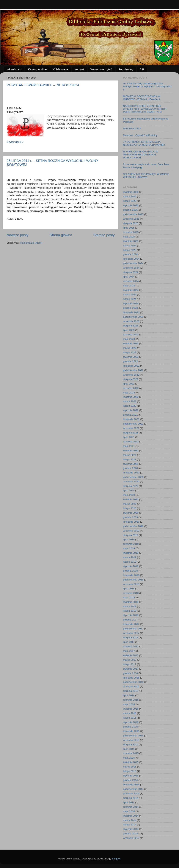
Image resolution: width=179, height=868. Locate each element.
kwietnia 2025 (131, 241)
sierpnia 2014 (131, 798)
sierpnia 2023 (131, 326)
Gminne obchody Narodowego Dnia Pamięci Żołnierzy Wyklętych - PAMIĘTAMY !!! (147, 86)
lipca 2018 (129, 589)
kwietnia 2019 (131, 553)
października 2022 (133, 370)
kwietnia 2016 (131, 709)
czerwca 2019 (131, 544)
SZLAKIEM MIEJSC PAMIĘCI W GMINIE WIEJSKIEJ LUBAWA (146, 176)
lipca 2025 (129, 228)
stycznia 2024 (131, 303)
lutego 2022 (130, 406)
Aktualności (14, 69)
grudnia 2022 (130, 361)
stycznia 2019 (131, 566)
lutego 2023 (130, 352)
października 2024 (133, 263)
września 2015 (131, 740)
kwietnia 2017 (131, 655)
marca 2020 (130, 504)
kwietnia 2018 (131, 602)
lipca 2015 (129, 749)
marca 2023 (130, 348)
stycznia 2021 (131, 464)
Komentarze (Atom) (31, 243)
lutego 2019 (130, 562)
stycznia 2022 (131, 410)
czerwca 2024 (131, 281)
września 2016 (131, 686)
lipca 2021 (129, 437)
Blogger (116, 859)
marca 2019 (130, 557)
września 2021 (131, 428)
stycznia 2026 (131, 205)
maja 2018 (129, 597)
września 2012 (131, 838)
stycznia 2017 (131, 669)
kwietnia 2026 (131, 192)
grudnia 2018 (130, 571)
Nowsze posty (18, 235)
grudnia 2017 (130, 620)
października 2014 (133, 789)
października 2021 (133, 424)
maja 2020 (129, 495)
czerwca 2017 (131, 646)
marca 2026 (130, 196)
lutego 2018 (130, 611)
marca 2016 (130, 713)
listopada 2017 (131, 624)
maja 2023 (129, 339)
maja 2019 (129, 548)
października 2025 (133, 214)
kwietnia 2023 (131, 343)
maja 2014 (129, 811)
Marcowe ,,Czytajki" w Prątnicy (140, 135)
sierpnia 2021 (131, 433)
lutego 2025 (130, 250)
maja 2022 (129, 393)
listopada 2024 (131, 259)
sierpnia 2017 (131, 638)
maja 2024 (129, 286)
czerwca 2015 (131, 753)
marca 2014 (130, 820)
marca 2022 (130, 401)
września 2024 (131, 268)
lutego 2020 (130, 508)
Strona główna (61, 235)
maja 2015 (129, 758)
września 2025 (131, 219)
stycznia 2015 (131, 776)
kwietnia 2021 (131, 450)
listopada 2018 (131, 575)
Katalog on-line (37, 69)
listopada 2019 (131, 522)
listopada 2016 (131, 678)
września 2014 (131, 793)
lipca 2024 (129, 277)
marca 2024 (130, 295)
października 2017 (133, 629)
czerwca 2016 (131, 700)
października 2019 (133, 526)
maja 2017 (129, 651)
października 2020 (133, 477)
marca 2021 (130, 455)
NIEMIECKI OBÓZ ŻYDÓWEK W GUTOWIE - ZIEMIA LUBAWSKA (142, 98)
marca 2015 (130, 767)
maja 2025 (129, 237)
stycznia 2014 (131, 829)
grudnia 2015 (130, 727)
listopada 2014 (131, 785)
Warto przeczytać (101, 69)
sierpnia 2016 (131, 691)
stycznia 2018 (131, 615)
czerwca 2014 (131, 807)
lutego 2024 (130, 299)
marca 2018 (130, 606)
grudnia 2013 (130, 833)
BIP (142, 69)
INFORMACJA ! (132, 129)
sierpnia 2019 (131, 535)
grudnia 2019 (130, 517)
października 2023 (133, 317)
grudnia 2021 (130, 415)
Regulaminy (126, 69)
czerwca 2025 (131, 232)
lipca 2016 (129, 695)
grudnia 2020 (130, 468)
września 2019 (131, 531)
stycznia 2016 (131, 722)
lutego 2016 (130, 718)
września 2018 (131, 584)
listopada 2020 (131, 473)
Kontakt (79, 69)
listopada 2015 (131, 731)
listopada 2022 (131, 366)
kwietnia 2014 (131, 816)
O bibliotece (61, 69)
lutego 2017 (130, 664)
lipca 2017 (129, 642)
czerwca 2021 (131, 442)
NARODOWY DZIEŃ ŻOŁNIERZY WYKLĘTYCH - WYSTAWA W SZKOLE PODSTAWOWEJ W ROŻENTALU (145, 109)
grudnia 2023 (130, 308)
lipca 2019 (129, 539)
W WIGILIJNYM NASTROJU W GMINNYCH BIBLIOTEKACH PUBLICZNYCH (141, 155)
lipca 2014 (129, 802)
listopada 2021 (131, 419)
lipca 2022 (129, 384)
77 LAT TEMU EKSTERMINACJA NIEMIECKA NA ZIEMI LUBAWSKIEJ (144, 143)
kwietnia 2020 (131, 499)
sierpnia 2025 (131, 223)
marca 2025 (130, 246)
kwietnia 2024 (131, 290)
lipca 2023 (129, 330)
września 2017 (131, 633)
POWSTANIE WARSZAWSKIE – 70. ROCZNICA (43, 85)
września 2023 (131, 321)
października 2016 (133, 682)
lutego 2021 (130, 459)
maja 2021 (129, 446)
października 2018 (133, 580)
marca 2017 (130, 660)
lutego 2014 (130, 825)
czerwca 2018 (131, 593)
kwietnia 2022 (131, 397)
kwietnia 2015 (131, 762)
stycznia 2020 (131, 513)
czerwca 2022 (131, 388)
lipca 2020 (129, 490)
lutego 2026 (130, 201)
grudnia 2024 (130, 254)
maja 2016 (129, 704)
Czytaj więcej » (15, 142)
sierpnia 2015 (131, 745)
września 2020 (131, 482)
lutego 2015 (130, 771)
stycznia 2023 (131, 357)
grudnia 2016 (130, 673)
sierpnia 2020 (131, 486)
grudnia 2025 (130, 210)
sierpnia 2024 (131, 272)
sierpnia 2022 (131, 379)
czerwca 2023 (131, 335)
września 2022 (131, 375)
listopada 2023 (131, 312)
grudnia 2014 (130, 780)
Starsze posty (104, 235)
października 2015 (133, 736)
